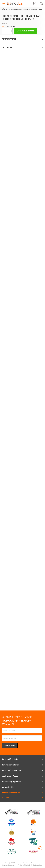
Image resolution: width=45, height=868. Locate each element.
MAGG (4, 23)
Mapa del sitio (8, 787)
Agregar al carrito (26, 31)
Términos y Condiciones (8, 865)
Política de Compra (38, 865)
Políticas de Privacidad (24, 865)
